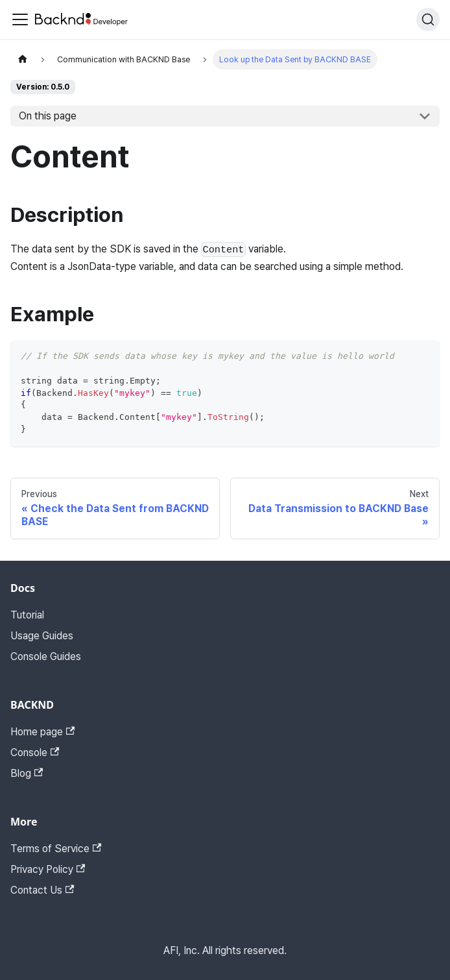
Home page (42, 732)
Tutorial (27, 615)
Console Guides (46, 656)
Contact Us (42, 890)
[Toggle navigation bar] (20, 19)
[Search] (428, 19)
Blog (27, 773)
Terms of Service (56, 849)
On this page (48, 116)
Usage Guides (42, 636)
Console (35, 753)
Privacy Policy (48, 869)
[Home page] (23, 59)
